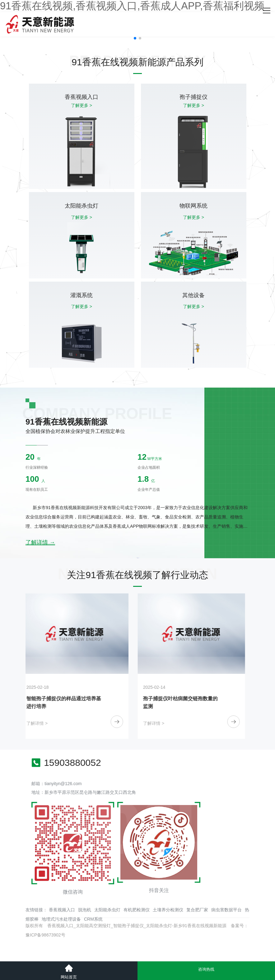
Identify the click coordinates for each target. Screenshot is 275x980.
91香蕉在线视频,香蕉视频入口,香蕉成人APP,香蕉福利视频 (132, 6)
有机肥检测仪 (137, 910)
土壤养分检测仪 (168, 910)
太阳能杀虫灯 (107, 910)
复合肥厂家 (197, 910)
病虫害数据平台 (226, 910)
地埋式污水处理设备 (61, 919)
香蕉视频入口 (62, 910)
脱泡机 (85, 910)
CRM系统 (93, 919)
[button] (135, 38)
